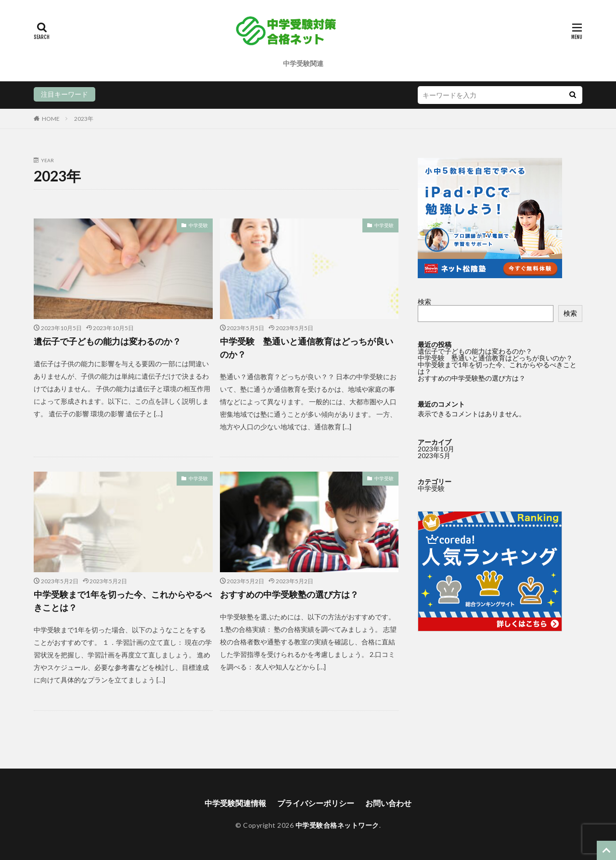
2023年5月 (434, 456)
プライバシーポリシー (316, 803)
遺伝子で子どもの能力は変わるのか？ (107, 341)
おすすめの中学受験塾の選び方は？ (289, 594)
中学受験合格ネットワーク (337, 825)
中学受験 (198, 225)
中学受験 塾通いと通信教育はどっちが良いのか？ (307, 348)
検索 (424, 302)
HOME (51, 119)
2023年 (84, 119)
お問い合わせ (388, 803)
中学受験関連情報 (235, 803)
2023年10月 (436, 449)
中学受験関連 (303, 63)
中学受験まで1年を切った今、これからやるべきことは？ (123, 601)
